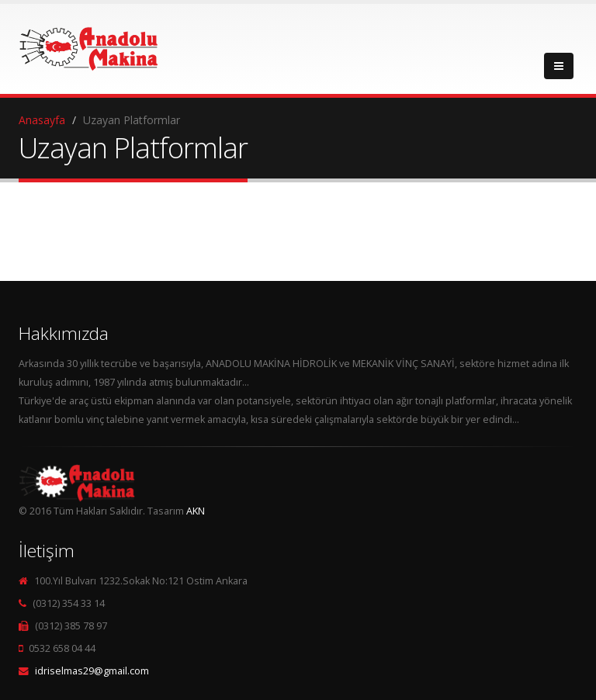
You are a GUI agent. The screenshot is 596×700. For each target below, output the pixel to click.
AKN (196, 511)
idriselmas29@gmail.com (92, 671)
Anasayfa (42, 120)
